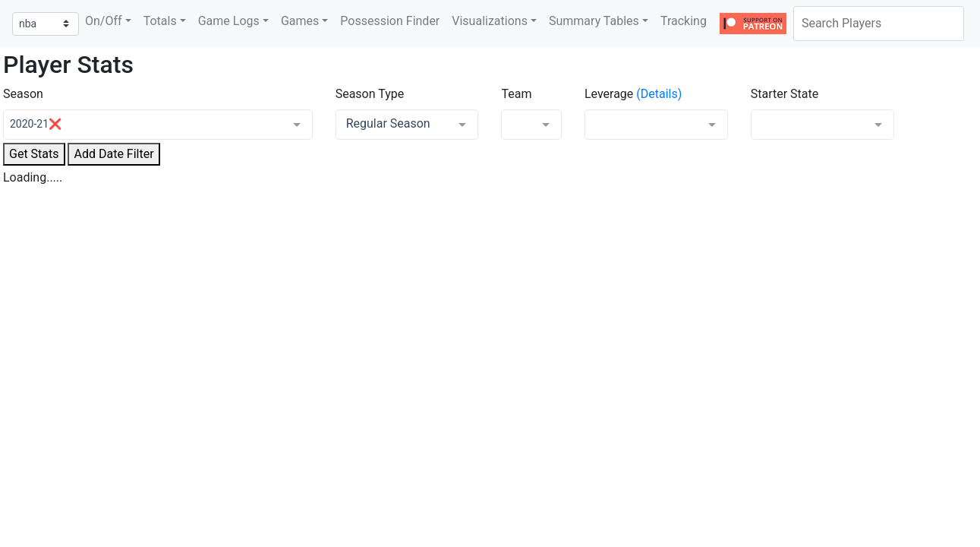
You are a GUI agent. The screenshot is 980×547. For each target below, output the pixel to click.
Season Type (370, 94)
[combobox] (879, 24)
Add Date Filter (113, 154)
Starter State (785, 94)
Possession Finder (390, 21)
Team (516, 94)
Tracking (684, 21)
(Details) (659, 94)
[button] (108, 21)
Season (23, 94)
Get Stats (34, 154)
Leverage (609, 94)
